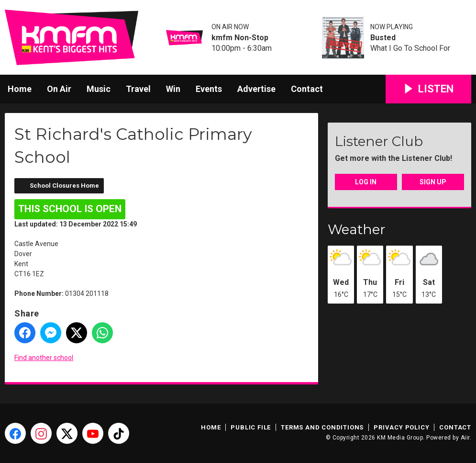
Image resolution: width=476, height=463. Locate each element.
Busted (383, 38)
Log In (366, 182)
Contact (307, 89)
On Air (59, 89)
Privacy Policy (401, 427)
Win (173, 89)
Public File (251, 427)
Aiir (465, 438)
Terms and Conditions (322, 427)
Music (99, 89)
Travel (138, 89)
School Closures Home (64, 186)
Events (209, 89)
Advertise (256, 89)
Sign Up (433, 182)
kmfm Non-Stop (240, 38)
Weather (357, 229)
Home (20, 89)
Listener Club (379, 141)
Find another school (44, 358)
